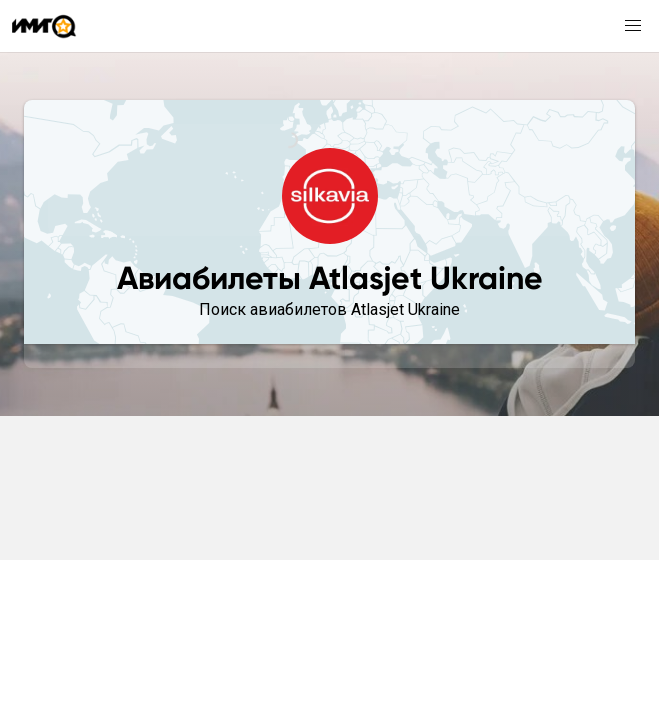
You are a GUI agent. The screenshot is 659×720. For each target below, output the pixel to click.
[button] (633, 26)
